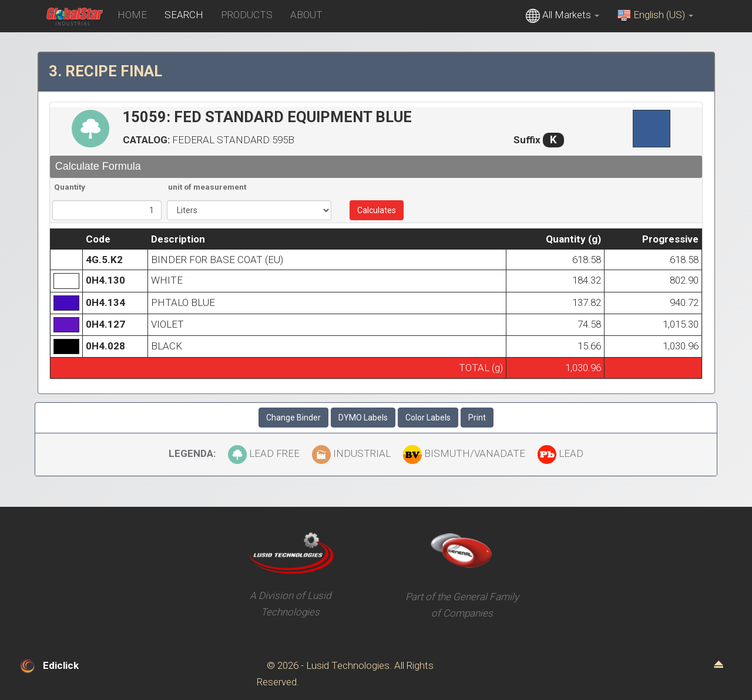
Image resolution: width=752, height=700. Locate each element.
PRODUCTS (247, 15)
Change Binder (293, 418)
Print (477, 418)
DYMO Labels (363, 418)
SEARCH (184, 15)
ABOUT (306, 15)
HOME (132, 15)
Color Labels (428, 418)
